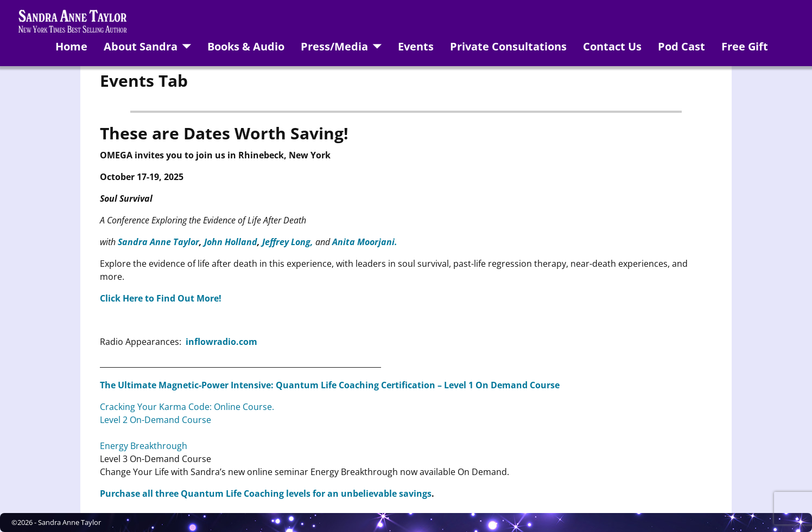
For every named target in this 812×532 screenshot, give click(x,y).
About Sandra (141, 46)
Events (416, 46)
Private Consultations (508, 46)
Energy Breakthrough (144, 446)
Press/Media (334, 46)
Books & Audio (246, 46)
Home (71, 46)
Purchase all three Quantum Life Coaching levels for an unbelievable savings (266, 493)
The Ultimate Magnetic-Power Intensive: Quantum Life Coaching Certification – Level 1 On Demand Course (330, 385)
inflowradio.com (221, 342)
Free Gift (745, 46)
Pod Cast (681, 46)
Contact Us (612, 46)
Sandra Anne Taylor (69, 522)
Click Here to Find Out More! (161, 298)
